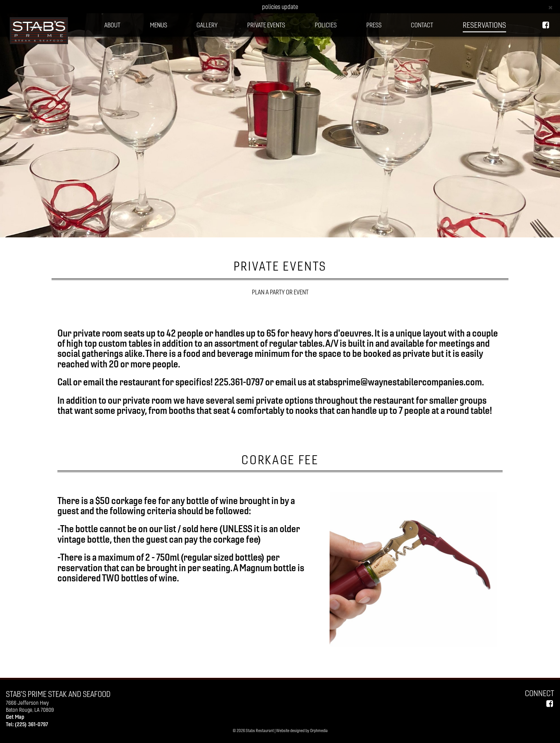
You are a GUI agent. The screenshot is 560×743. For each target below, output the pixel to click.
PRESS (374, 25)
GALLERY (207, 25)
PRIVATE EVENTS (266, 25)
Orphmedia (319, 731)
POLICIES (326, 25)
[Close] (550, 7)
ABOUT (112, 25)
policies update (280, 7)
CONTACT (422, 25)
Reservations (484, 25)
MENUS (159, 25)
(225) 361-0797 (31, 724)
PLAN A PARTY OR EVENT (280, 292)
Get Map (15, 717)
